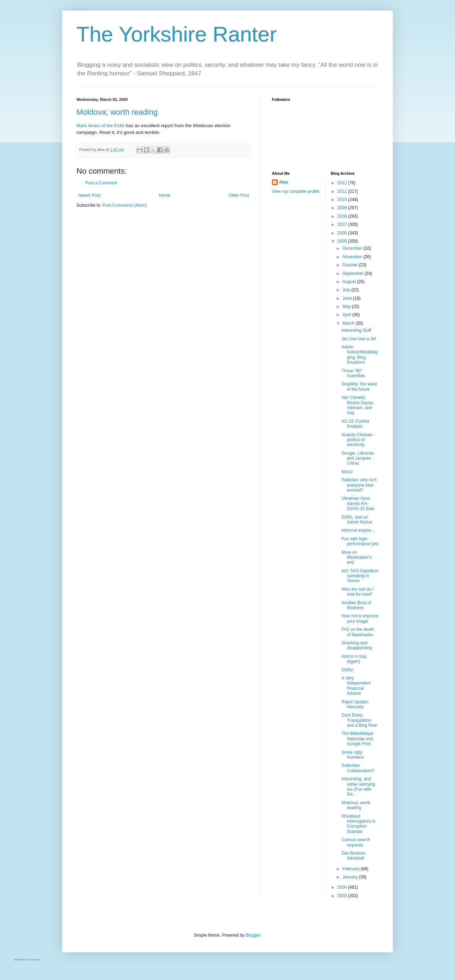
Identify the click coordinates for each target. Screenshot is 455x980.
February (351, 869)
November (353, 257)
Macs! (347, 472)
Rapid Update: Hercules (355, 704)
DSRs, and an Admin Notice (357, 520)
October (350, 265)
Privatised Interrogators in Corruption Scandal (358, 824)
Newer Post (89, 195)
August (350, 282)
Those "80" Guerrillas (353, 373)
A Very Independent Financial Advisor (356, 686)
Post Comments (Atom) (125, 205)
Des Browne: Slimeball (354, 856)
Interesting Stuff (356, 330)
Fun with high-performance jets (360, 541)
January (350, 877)
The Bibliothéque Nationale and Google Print (357, 739)
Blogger (253, 935)
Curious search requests (356, 842)
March (349, 323)
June (347, 298)
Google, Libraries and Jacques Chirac (357, 458)
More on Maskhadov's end (356, 557)
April (347, 315)
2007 (343, 224)
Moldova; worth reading (117, 112)
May (347, 307)
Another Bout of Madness (356, 605)
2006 (343, 233)
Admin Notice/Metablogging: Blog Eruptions (359, 355)
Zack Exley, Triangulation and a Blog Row (359, 720)
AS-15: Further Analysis (355, 424)
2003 (343, 896)
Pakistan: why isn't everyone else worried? (359, 485)
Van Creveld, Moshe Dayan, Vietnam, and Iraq (358, 405)
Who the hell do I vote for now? (357, 592)
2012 (343, 183)
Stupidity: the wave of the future (359, 386)
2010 (343, 200)
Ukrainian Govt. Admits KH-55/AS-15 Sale (358, 503)
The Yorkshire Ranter (177, 34)
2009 (343, 208)
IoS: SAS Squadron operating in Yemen (360, 576)
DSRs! (347, 670)
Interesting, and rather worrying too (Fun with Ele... (358, 787)
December (353, 248)
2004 (343, 887)
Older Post (239, 195)
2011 (343, 191)
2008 (343, 216)
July (347, 290)
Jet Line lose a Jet (358, 339)
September (353, 274)
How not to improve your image (360, 618)
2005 (343, 241)
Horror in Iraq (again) (354, 659)
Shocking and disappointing (357, 645)
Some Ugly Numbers (353, 755)
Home (165, 195)
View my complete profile (296, 191)
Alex (283, 182)
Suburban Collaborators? (358, 768)
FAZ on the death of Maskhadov (358, 632)
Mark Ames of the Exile (100, 126)
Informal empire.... (358, 530)
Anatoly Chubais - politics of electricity (358, 440)
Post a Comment (101, 183)
